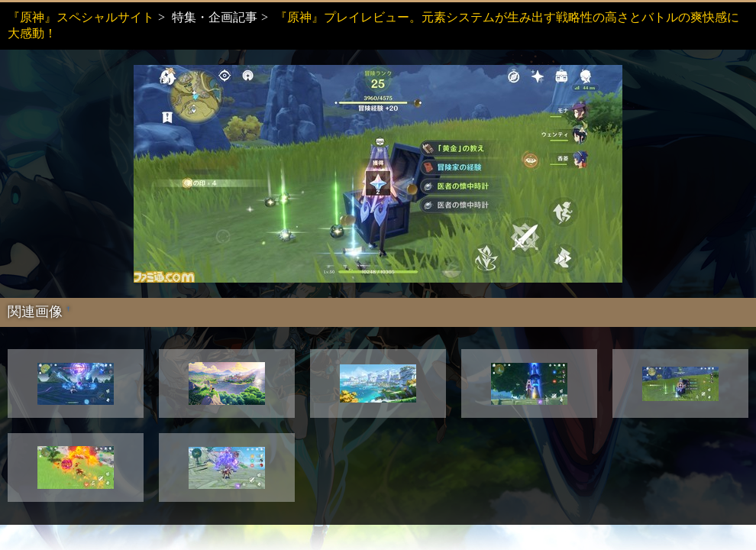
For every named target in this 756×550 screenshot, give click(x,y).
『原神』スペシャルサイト (81, 17)
